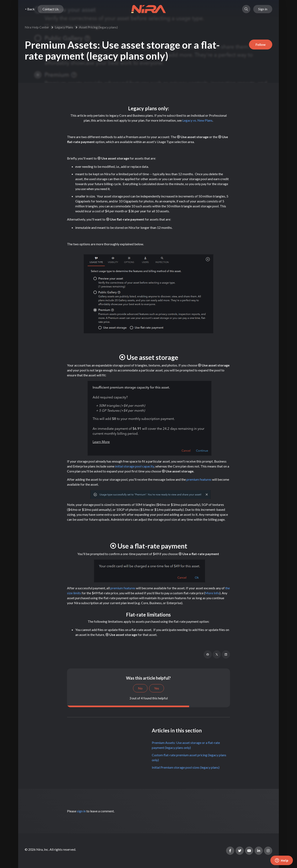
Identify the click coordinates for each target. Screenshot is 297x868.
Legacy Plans (64, 27)
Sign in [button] (263, 9)
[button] (246, 9)
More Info (212, 593)
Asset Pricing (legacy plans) (98, 27)
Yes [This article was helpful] (157, 688)
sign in (81, 811)
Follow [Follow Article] (261, 44)
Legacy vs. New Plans (197, 120)
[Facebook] (208, 654)
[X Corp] (217, 654)
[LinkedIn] (226, 654)
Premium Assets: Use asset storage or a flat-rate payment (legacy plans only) (186, 745)
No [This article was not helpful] (140, 688)
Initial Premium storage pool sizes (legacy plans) (186, 767)
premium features (199, 479)
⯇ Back (30, 9)
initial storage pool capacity (135, 466)
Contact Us (51, 9)
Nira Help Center (37, 27)
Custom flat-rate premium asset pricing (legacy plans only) (189, 757)
